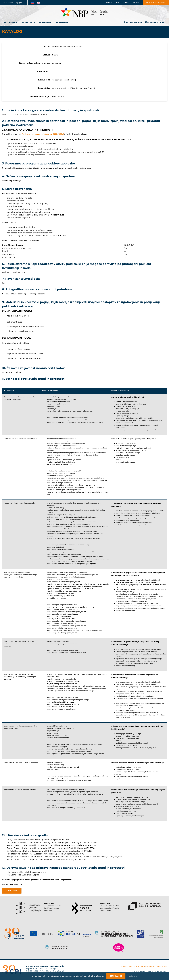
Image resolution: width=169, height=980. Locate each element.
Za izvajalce (10, 22)
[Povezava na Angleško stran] (38, 3)
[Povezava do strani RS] (115, 934)
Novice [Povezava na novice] (136, 3)
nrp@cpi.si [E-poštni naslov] (20, 3)
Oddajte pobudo (156, 22)
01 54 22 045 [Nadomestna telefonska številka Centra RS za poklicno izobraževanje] (46, 971)
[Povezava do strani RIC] (142, 934)
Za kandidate (61, 22)
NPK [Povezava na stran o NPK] (117, 3)
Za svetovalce (28, 22)
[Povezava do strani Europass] (43, 934)
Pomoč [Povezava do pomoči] (126, 3)
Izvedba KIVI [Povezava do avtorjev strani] (162, 966)
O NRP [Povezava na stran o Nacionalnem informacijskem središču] (109, 3)
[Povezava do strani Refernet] (75, 934)
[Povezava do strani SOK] (83, 908)
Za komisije (45, 22)
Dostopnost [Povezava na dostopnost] (140, 966)
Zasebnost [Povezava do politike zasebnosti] (151, 966)
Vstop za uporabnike (156, 3)
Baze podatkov (134, 22)
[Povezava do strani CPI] (16, 934)
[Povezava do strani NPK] (28, 908)
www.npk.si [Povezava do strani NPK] (49, 903)
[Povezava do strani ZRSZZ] (157, 934)
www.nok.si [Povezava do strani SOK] (105, 903)
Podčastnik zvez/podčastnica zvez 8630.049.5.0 (43, 134)
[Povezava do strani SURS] (57, 948)
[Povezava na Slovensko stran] (33, 3)
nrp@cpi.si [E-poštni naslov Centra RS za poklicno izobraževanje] (59, 971)
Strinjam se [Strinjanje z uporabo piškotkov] (116, 976)
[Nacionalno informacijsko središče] (84, 12)
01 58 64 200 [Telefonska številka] (8, 3)
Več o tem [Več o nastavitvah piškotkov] (133, 976)
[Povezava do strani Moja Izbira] (119, 948)
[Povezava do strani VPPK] (145, 906)
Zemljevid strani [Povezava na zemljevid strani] (127, 966)
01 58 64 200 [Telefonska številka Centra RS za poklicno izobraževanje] (33, 971)
